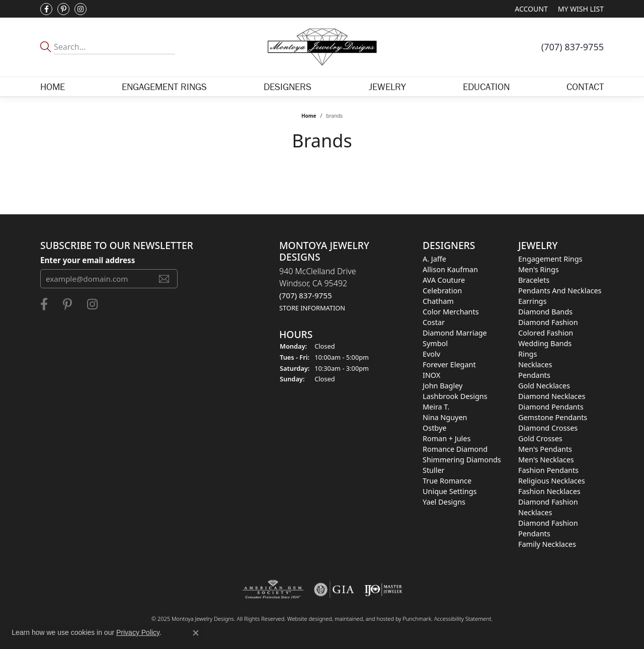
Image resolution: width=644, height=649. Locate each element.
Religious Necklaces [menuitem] (552, 481)
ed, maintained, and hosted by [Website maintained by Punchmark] (364, 619)
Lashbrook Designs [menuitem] (455, 396)
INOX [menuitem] (431, 375)
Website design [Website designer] (306, 619)
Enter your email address (88, 260)
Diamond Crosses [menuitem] (548, 428)
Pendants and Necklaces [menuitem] (560, 291)
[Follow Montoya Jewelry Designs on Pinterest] (63, 9)
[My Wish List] (581, 9)
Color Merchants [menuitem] (451, 312)
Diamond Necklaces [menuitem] (552, 396)
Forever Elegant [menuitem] (449, 364)
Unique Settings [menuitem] (450, 491)
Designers (288, 87)
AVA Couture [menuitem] (444, 280)
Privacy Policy (138, 632)
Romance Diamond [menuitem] (455, 449)
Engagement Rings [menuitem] (550, 259)
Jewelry (387, 87)
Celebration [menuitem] (442, 291)
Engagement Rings (164, 87)
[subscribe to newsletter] (164, 279)
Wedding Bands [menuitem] (545, 343)
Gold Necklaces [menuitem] (544, 386)
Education (486, 87)
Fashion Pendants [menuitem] (548, 470)
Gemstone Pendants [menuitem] (553, 417)
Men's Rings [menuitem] (539, 269)
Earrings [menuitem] (532, 301)
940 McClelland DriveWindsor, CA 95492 (318, 289)
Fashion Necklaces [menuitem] (549, 491)
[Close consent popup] (196, 633)
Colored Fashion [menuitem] (546, 333)
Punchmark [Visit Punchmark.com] (417, 619)
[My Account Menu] (531, 9)
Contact (585, 87)
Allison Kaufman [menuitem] (450, 269)
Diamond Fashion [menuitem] (548, 322)
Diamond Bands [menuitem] (545, 312)
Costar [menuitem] (434, 322)
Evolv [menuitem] (431, 354)
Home (53, 87)
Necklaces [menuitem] (535, 364)
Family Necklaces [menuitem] (547, 544)
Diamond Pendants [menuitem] (551, 407)
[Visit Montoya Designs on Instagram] (80, 9)
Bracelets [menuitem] (534, 280)
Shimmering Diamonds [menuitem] (462, 460)
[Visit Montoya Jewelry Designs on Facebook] (46, 9)
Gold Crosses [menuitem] (540, 438)
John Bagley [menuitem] (442, 386)
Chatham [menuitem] (438, 301)
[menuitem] (273, 590)
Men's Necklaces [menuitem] (546, 460)
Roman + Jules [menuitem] (447, 438)
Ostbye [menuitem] (434, 428)
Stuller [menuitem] (433, 470)
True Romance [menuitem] (447, 481)
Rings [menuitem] (528, 354)
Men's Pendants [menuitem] (545, 449)
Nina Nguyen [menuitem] (445, 417)
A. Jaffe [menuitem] (434, 259)
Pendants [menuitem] (534, 375)
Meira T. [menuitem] (436, 407)
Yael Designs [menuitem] (444, 502)
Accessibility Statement (463, 619)
